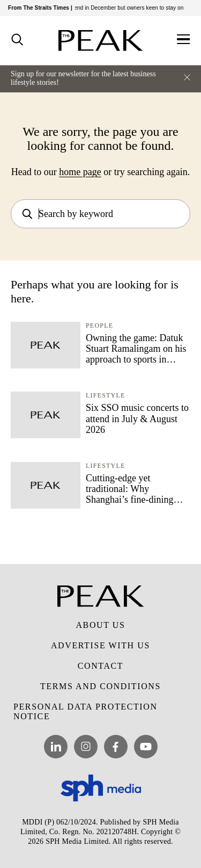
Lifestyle (105, 395)
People (99, 325)
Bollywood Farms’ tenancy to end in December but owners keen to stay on (99, 8)
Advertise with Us (100, 645)
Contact (100, 666)
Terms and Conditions (100, 686)
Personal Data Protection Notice (85, 711)
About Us (100, 625)
